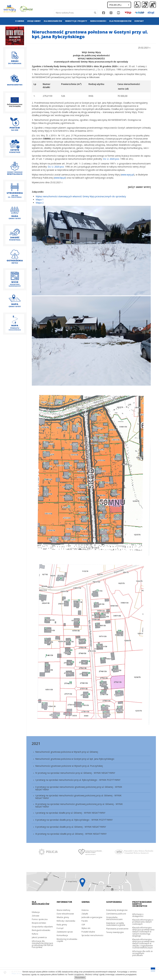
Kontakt (139, 21)
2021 (36, 743)
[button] (153, 5)
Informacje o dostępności (138, 915)
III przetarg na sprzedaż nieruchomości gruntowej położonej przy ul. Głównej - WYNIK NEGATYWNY (79, 805)
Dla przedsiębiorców (120, 21)
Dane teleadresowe (65, 914)
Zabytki (85, 914)
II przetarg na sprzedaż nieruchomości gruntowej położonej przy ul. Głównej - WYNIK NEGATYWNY (79, 788)
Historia (85, 910)
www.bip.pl (60, 178)
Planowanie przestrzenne (117, 929)
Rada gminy (62, 925)
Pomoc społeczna (40, 919)
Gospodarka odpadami (42, 927)
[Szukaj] (95, 13)
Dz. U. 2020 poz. (112, 159)
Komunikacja (62, 935)
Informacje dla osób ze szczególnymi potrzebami (142, 953)
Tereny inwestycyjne (115, 932)
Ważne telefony (63, 910)
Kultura (35, 934)
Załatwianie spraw (65, 932)
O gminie (20, 21)
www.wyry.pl (127, 175)
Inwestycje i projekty (76, 21)
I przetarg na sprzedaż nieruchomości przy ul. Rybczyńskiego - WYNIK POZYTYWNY (78, 780)
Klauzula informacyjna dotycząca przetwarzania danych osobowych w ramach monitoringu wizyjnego (143, 932)
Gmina (86, 902)
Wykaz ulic (86, 928)
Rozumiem (80, 977)
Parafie (85, 921)
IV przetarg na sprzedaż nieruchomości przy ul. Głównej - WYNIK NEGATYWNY (75, 773)
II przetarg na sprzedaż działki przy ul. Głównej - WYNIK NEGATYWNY (71, 827)
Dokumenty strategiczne (117, 910)
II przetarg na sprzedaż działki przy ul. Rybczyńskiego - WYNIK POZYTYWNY (74, 820)
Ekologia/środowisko (41, 930)
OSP (83, 925)
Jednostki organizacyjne (92, 917)
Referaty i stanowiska (66, 921)
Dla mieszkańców (53, 21)
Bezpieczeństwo (39, 923)
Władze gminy (63, 917)
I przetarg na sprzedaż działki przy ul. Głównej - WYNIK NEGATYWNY (70, 813)
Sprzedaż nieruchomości (92, 935)
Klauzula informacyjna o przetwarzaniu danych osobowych (143, 922)
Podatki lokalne (88, 932)
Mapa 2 (40, 203)
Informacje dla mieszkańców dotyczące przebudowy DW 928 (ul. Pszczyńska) (43, 944)
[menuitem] (20, 21)
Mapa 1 (40, 200)
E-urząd (60, 928)
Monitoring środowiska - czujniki (67, 940)
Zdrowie (36, 916)
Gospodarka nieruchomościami (114, 918)
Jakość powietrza (39, 937)
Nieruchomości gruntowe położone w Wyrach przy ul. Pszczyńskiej (69, 766)
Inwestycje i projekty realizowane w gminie (116, 924)
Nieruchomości (98, 21)
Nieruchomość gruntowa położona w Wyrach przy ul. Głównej (67, 752)
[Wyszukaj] (74, 13)
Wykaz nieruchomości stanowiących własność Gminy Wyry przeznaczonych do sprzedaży (81, 196)
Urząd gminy (34, 21)
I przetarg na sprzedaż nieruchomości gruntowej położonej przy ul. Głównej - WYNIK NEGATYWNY (78, 797)
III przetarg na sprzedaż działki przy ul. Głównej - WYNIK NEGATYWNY (71, 834)
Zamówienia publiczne (116, 914)
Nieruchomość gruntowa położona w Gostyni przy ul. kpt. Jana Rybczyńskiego (75, 759)
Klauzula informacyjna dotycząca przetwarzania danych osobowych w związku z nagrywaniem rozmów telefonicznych (143, 944)
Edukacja (36, 912)
